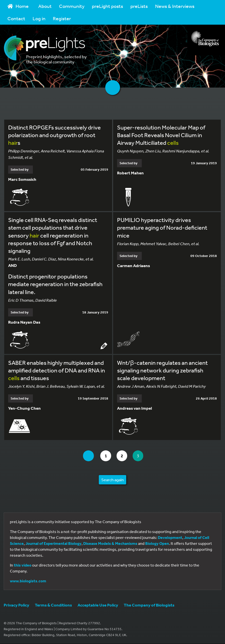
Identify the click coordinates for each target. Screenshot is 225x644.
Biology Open (157, 544)
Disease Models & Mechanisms (110, 544)
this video (23, 565)
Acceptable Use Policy (98, 605)
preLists (139, 6)
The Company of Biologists (149, 605)
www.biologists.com (28, 581)
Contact (16, 18)
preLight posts (107, 6)
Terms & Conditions (53, 605)
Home (18, 6)
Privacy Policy (16, 605)
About (45, 6)
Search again (112, 480)
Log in (39, 18)
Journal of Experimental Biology (53, 544)
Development (170, 538)
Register (62, 18)
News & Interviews (175, 6)
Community (72, 6)
